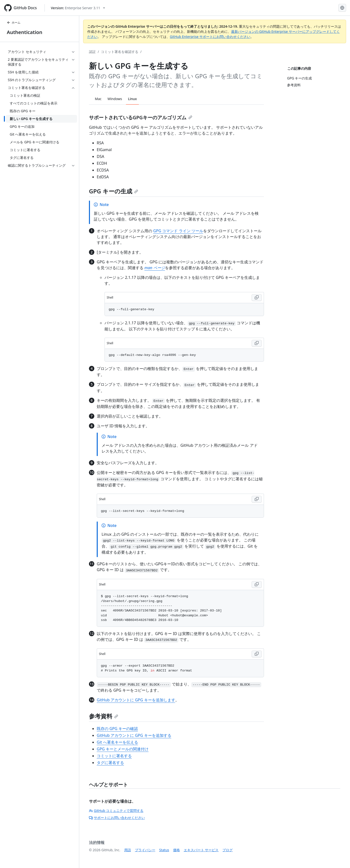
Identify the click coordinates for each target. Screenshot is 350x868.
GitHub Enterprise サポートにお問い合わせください (210, 37)
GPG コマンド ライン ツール (178, 231)
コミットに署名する (114, 756)
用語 (128, 850)
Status (164, 850)
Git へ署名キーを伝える (117, 742)
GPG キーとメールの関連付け (123, 749)
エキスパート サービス (201, 850)
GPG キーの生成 (114, 191)
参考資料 (104, 716)
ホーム (14, 22)
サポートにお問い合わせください (117, 818)
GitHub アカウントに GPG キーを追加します (136, 700)
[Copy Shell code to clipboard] (257, 298)
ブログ (227, 850)
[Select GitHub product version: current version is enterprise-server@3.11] (78, 8)
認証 (92, 52)
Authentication (25, 32)
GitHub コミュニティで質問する (116, 811)
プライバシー (145, 850)
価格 (176, 850)
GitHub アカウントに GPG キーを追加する (134, 735)
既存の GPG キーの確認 (117, 729)
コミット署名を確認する (120, 52)
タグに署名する (110, 763)
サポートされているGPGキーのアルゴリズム (141, 117)
